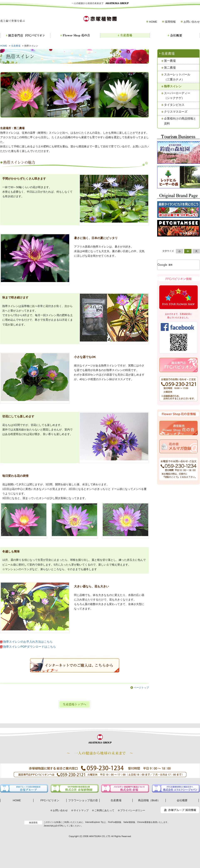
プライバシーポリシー (133, 810)
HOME (153, 22)
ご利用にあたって (104, 810)
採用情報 (170, 22)
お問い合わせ (192, 22)
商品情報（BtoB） (149, 800)
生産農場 (16, 46)
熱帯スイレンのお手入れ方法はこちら (28, 642)
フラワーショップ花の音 (83, 800)
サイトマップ (81, 810)
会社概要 (182, 800)
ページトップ (141, 688)
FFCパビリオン (50, 800)
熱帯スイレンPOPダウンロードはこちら (30, 647)
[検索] (173, 265)
